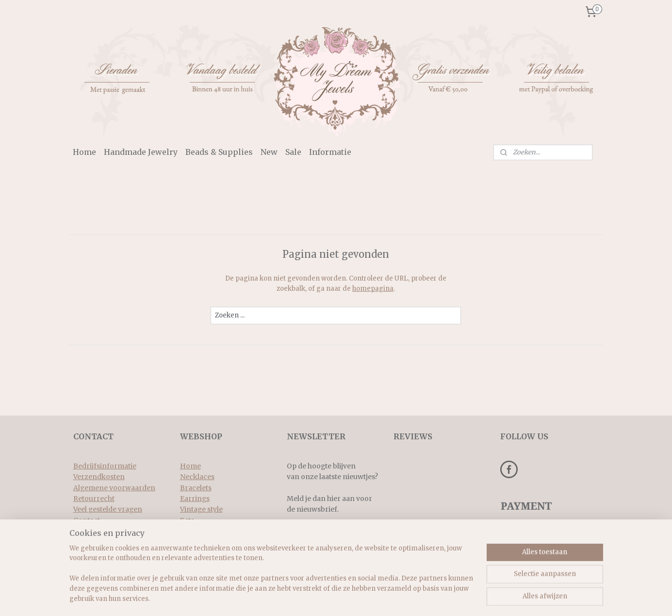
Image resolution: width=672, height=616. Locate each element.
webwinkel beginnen (364, 598)
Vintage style (201, 509)
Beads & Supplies (219, 152)
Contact (87, 520)
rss (326, 598)
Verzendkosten (99, 477)
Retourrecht (94, 499)
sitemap (306, 598)
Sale (293, 152)
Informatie (330, 152)
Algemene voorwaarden (114, 488)
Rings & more (203, 531)
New (269, 152)
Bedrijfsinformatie (105, 466)
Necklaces (197, 477)
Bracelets (196, 488)
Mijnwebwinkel (451, 598)
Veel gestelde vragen (108, 509)
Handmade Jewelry (141, 152)
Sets (187, 520)
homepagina (373, 289)
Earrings (195, 499)
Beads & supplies (208, 542)
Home (84, 152)
